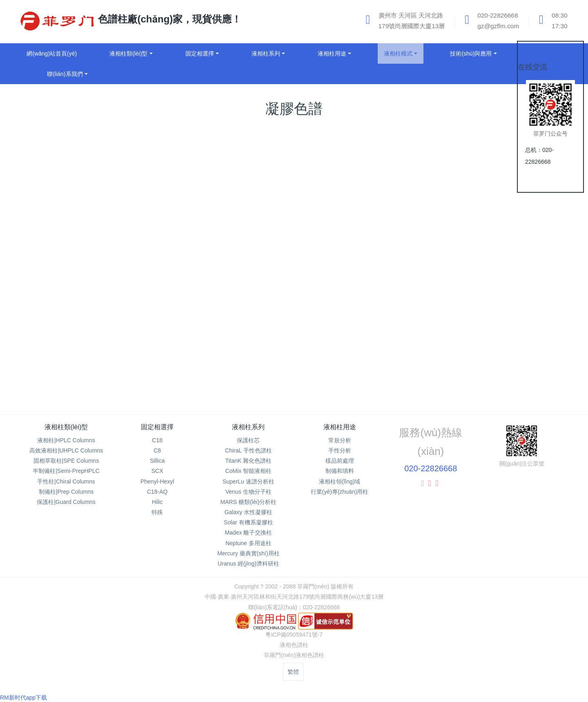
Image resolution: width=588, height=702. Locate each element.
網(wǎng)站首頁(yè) (52, 53)
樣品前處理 (340, 461)
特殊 (157, 512)
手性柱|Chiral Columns (66, 481)
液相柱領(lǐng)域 (340, 481)
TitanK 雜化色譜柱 (248, 461)
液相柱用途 (340, 427)
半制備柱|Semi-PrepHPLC (66, 471)
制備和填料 (340, 471)
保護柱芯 (248, 440)
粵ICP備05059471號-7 (294, 635)
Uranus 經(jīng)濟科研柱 (248, 564)
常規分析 (340, 440)
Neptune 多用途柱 (248, 543)
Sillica (157, 461)
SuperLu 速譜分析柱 (248, 481)
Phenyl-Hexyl (157, 481)
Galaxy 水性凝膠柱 (248, 512)
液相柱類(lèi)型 (66, 427)
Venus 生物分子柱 (248, 492)
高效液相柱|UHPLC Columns (66, 450)
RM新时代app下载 (23, 698)
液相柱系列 (248, 427)
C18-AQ (157, 492)
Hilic (157, 502)
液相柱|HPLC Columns (66, 440)
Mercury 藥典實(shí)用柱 (248, 553)
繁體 (293, 672)
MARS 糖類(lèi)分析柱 (249, 502)
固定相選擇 (157, 427)
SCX (157, 471)
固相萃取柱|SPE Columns (66, 461)
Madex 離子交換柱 (248, 533)
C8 (157, 450)
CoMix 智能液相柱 (249, 471)
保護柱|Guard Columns (66, 502)
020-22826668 (431, 468)
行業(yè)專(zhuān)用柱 (340, 492)
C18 (157, 440)
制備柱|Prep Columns (66, 492)
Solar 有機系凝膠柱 (248, 522)
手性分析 (340, 450)
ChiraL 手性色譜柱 (248, 450)
